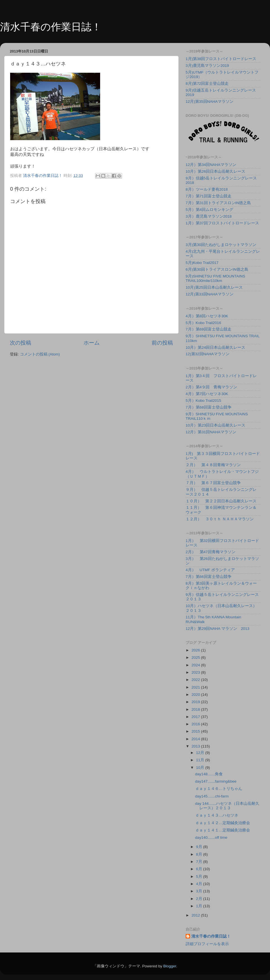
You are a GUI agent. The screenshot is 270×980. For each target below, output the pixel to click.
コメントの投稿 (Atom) (40, 354)
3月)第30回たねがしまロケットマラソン (221, 245)
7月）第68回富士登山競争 (209, 407)
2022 (196, 680)
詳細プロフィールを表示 (207, 944)
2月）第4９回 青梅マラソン (211, 387)
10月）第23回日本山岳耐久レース (215, 425)
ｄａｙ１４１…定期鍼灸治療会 (223, 830)
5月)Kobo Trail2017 (202, 263)
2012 (196, 915)
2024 (196, 665)
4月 (200, 884)
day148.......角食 (209, 774)
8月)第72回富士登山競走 (207, 84)
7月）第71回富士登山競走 (209, 196)
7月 (200, 862)
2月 (200, 899)
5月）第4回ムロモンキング (209, 210)
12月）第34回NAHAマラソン (211, 165)
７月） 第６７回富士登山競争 (213, 483)
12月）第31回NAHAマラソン (211, 432)
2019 (196, 702)
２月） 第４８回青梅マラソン (213, 465)
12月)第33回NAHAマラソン (210, 294)
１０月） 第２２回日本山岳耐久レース (221, 501)
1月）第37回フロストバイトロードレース (222, 223)
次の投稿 (21, 343)
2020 (196, 695)
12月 (201, 753)
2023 (196, 672)
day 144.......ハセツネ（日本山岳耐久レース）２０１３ (227, 806)
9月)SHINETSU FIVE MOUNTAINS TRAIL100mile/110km (215, 278)
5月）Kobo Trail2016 (203, 323)
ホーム (92, 343)
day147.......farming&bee (216, 781)
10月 (201, 768)
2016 (196, 724)
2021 (196, 687)
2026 (196, 650)
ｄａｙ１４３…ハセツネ (217, 815)
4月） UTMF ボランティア (210, 570)
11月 (201, 760)
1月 (200, 906)
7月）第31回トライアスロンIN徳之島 (218, 203)
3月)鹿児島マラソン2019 (207, 66)
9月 (200, 847)
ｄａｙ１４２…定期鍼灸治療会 (223, 823)
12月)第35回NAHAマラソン (210, 102)
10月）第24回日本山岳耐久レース (215, 347)
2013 (196, 746)
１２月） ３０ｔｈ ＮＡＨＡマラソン (220, 519)
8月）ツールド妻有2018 (207, 189)
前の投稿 (162, 343)
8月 (200, 854)
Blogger (170, 966)
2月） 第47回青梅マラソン (211, 552)
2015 (196, 731)
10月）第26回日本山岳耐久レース (215, 171)
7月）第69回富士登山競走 (209, 329)
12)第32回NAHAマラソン (208, 354)
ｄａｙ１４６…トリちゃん (219, 789)
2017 (196, 717)
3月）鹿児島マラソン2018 (209, 216)
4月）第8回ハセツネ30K (207, 316)
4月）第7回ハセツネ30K (207, 394)
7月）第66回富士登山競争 (209, 577)
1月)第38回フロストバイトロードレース (221, 59)
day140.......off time (211, 837)
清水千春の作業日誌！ (51, 27)
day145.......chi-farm (212, 796)
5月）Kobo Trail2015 (203, 401)
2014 (196, 739)
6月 (200, 869)
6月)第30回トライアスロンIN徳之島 (217, 269)
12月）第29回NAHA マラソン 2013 (218, 629)
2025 (196, 657)
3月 (200, 891)
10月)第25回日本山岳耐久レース (214, 287)
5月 (200, 877)
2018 (196, 709)
